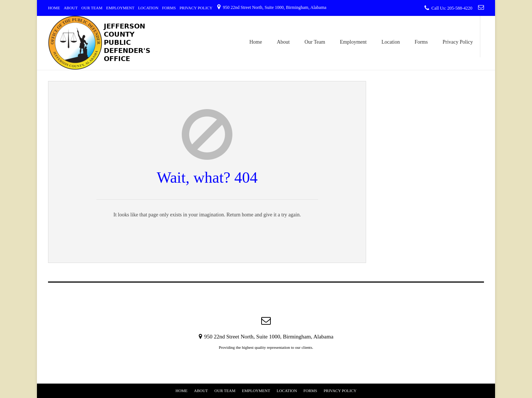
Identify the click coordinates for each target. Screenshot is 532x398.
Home (54, 8)
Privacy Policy (196, 8)
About (71, 8)
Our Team (92, 8)
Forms (169, 8)
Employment (120, 8)
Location (148, 8)
